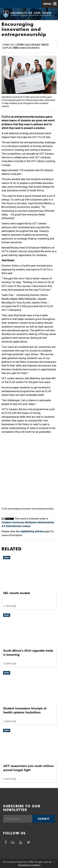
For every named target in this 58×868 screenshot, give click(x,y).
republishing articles (32, 531)
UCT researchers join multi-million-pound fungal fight (29, 768)
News (7, 558)
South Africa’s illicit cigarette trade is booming (28, 653)
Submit (44, 819)
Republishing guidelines (29, 865)
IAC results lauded (17, 593)
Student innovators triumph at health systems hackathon (25, 710)
